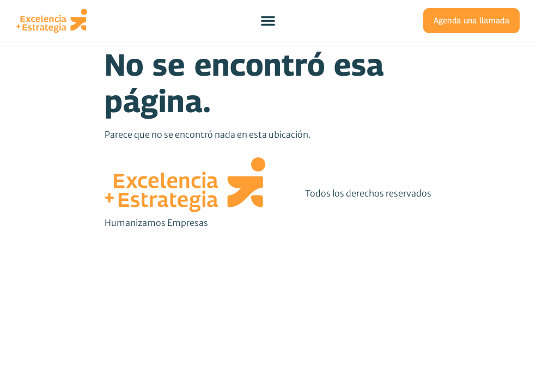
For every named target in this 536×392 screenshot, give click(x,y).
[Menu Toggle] (268, 20)
